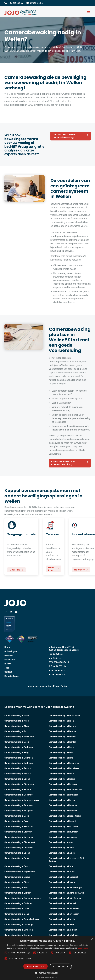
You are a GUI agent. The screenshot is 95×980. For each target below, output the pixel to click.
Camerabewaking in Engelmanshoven (23, 898)
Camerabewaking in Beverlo (18, 768)
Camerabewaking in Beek (17, 742)
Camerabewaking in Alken (17, 726)
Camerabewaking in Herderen (63, 784)
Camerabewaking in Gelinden (18, 903)
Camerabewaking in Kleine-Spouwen (66, 893)
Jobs (7, 668)
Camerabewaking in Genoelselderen (22, 919)
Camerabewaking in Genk (17, 914)
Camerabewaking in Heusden (63, 805)
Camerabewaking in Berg (16, 753)
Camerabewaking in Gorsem (18, 935)
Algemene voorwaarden (40, 686)
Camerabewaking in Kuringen (63, 930)
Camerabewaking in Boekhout (19, 795)
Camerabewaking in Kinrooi (62, 882)
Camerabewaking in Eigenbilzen (20, 872)
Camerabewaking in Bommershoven (22, 800)
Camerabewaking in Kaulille (62, 853)
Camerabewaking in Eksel (17, 882)
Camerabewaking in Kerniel (62, 872)
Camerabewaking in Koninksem (64, 909)
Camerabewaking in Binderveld (19, 784)
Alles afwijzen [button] (61, 966)
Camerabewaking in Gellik (17, 909)
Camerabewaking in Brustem (18, 832)
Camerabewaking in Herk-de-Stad (65, 789)
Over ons (9, 655)
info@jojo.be (55, 658)
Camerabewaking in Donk (17, 858)
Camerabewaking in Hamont (62, 731)
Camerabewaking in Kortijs (62, 919)
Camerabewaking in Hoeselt (62, 821)
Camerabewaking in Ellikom (18, 893)
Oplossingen (11, 651)
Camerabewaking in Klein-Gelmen (65, 898)
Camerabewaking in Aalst (17, 716)
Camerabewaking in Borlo (17, 816)
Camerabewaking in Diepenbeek (20, 842)
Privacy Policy (60, 686)
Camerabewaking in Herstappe (63, 795)
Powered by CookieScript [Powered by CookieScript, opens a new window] (48, 978)
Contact (8, 672)
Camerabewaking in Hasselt (62, 737)
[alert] (48, 958)
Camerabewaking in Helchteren (64, 763)
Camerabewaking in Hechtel (62, 742)
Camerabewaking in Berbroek (19, 747)
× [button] (92, 940)
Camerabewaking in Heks (61, 758)
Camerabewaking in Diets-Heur (19, 848)
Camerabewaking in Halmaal (62, 726)
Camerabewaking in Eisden (17, 877)
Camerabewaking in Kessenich (63, 877)
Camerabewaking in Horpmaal (63, 826)
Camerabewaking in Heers (61, 747)
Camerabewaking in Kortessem (64, 914)
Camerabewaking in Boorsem (19, 805)
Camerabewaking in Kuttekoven (64, 935)
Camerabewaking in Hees (61, 753)
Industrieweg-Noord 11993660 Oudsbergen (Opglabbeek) (64, 649)
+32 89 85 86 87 (56, 654)
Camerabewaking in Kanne (61, 848)
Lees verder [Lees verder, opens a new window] (83, 948)
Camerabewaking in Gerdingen (19, 925)
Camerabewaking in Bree (16, 821)
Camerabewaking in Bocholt (18, 789)
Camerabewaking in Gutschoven (64, 716)
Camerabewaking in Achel (17, 721)
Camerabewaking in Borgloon (19, 811)
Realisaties (10, 660)
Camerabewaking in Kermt (61, 866)
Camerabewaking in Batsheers (19, 737)
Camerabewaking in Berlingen (19, 763)
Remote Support (12, 676)
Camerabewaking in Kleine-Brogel (65, 888)
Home (7, 647)
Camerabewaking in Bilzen (17, 779)
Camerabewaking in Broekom (19, 826)
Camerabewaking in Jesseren (63, 837)
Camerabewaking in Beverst (18, 774)
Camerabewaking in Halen (61, 721)
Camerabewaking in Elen (16, 888)
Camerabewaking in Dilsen (17, 853)
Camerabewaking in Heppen (62, 779)
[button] (89, 12)
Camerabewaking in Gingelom (19, 930)
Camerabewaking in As (15, 731)
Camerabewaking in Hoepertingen (65, 816)
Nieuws (8, 664)
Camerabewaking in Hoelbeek (63, 811)
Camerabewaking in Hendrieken (64, 768)
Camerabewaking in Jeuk (61, 842)
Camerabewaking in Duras (17, 866)
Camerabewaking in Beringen (19, 758)
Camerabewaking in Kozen (62, 925)
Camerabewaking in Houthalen (63, 832)
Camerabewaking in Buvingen (19, 837)
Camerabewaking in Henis (61, 774)
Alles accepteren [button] (36, 966)
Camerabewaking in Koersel (62, 903)
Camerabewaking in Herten (62, 800)
